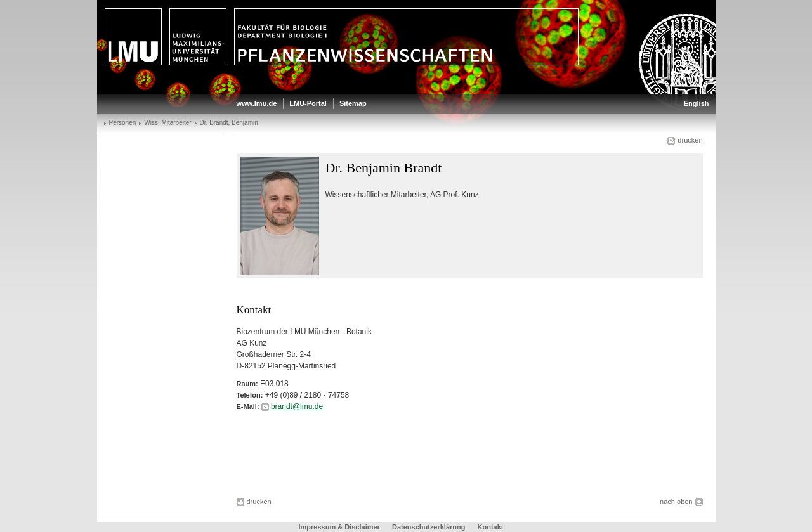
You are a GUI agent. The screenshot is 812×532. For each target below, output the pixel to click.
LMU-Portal (308, 103)
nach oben (676, 502)
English (697, 103)
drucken (690, 140)
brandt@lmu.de (297, 406)
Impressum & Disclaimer (339, 527)
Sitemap (353, 103)
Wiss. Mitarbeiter (167, 123)
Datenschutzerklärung (429, 527)
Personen (123, 123)
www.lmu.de (257, 103)
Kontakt (491, 527)
